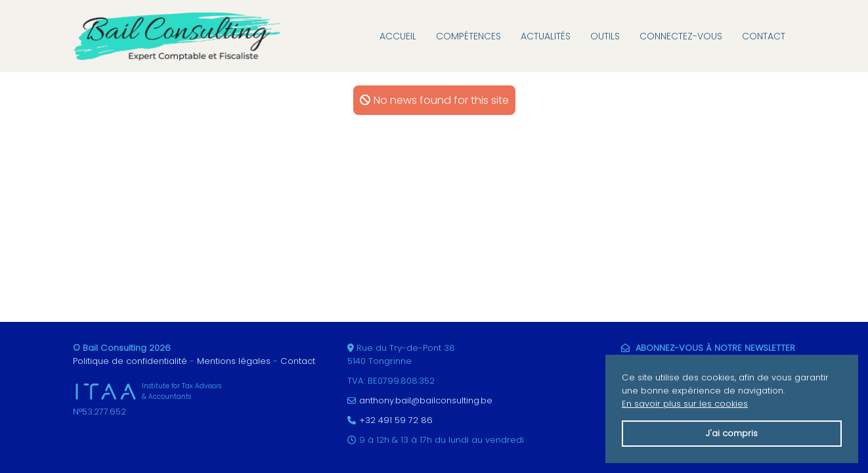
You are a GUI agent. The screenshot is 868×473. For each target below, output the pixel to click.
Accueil (398, 36)
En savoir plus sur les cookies (685, 404)
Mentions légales (234, 361)
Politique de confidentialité (130, 361)
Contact (764, 36)
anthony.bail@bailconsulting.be (426, 400)
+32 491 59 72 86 (396, 420)
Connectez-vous (681, 36)
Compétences (468, 36)
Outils (605, 36)
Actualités (546, 36)
